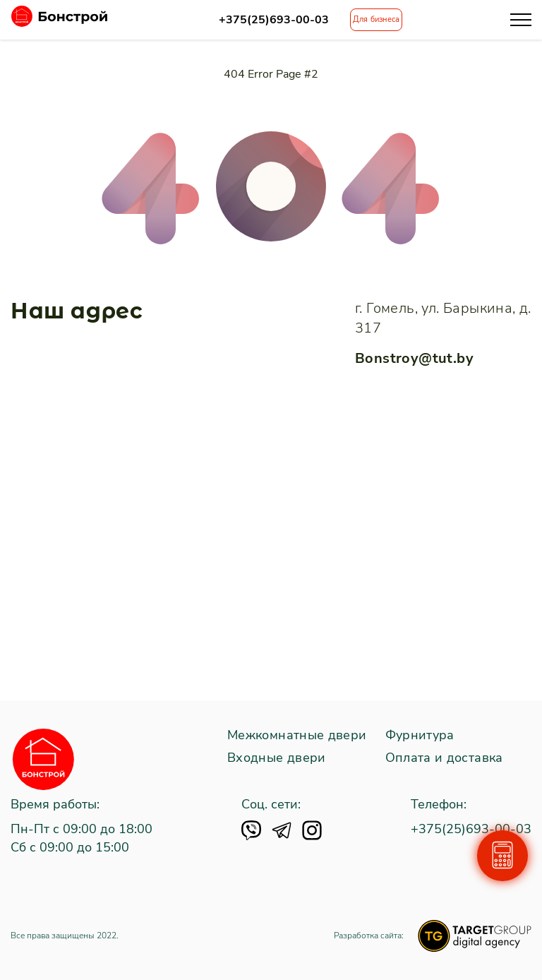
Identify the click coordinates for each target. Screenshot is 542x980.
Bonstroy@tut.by (414, 358)
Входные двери (277, 758)
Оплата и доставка (444, 758)
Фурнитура (420, 736)
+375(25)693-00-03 (274, 20)
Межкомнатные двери (297, 736)
